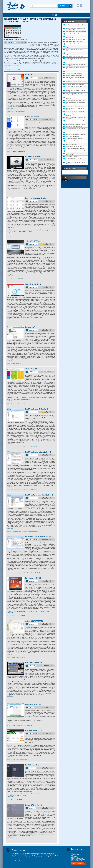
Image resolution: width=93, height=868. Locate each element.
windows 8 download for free (73, 144)
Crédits (73, 853)
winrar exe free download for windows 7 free (75, 50)
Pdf (19, 193)
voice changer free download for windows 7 (76, 68)
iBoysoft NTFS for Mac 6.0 (33, 805)
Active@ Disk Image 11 (32, 116)
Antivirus (17, 760)
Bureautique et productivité (12, 193)
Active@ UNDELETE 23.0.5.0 (34, 621)
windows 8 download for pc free (73, 132)
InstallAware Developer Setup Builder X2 (38, 452)
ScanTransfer (29, 75)
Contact (73, 852)
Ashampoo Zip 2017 (31, 369)
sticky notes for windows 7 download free (76, 112)
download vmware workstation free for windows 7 (75, 78)
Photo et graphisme (16, 111)
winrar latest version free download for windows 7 (75, 109)
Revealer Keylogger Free (33, 704)
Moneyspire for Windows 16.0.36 (35, 198)
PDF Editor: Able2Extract (33, 157)
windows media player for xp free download (74, 159)
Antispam (17, 699)
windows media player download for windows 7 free (74, 154)
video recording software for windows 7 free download (75, 94)
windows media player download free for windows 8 (75, 118)
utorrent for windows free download (74, 76)
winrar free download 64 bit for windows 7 (76, 106)
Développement (10, 447)
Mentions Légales (75, 854)
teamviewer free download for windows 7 (75, 151)
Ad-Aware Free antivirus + (33, 730)
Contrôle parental (19, 725)
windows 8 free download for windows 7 (75, 149)
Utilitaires (9, 151)
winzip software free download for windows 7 (76, 82)
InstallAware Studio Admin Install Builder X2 (39, 495)
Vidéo (10, 70)
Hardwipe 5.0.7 (30, 327)
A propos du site (75, 857)
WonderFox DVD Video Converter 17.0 (15, 39)
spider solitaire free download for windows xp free (76, 47)
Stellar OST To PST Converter (34, 241)
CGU (72, 855)
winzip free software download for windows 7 (76, 87)
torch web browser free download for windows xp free (74, 37)
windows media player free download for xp (75, 129)
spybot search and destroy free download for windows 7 (76, 65)
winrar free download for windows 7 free (75, 40)
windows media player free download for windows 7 (75, 115)
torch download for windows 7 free (74, 42)
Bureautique (21, 236)
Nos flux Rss (74, 856)
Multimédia (6, 70)
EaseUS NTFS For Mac (32, 765)
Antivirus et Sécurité (11, 699)
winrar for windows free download (74, 126)
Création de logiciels (18, 447)
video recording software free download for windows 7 (76, 98)
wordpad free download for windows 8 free (76, 62)
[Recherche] (44, 6)
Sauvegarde (14, 151)
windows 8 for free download (73, 136)
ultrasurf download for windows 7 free (75, 44)
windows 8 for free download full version (75, 134)
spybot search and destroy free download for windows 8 (76, 141)
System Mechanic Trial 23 (33, 284)
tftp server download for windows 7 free (75, 100)
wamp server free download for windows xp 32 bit (75, 91)
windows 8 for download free (73, 157)
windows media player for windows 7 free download (76, 121)
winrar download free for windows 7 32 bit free (76, 54)
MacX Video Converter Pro (34, 663)
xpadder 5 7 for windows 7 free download (76, 71)
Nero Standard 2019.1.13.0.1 (33, 578)
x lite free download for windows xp (74, 73)
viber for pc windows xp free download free (76, 32)
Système (13, 279)
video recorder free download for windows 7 (76, 103)
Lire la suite (7, 67)
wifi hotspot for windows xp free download (76, 85)
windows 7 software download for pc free (75, 124)
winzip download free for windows (74, 139)
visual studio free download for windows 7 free (76, 25)
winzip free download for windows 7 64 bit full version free (76, 59)
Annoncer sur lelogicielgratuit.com (78, 859)
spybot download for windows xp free (75, 56)
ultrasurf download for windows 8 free (75, 34)
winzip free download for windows (74, 147)
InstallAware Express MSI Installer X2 (37, 409)
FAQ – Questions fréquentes (77, 858)
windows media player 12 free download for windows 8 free (75, 29)
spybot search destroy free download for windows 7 (75, 163)
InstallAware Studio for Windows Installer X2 (39, 537)
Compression (14, 404)
